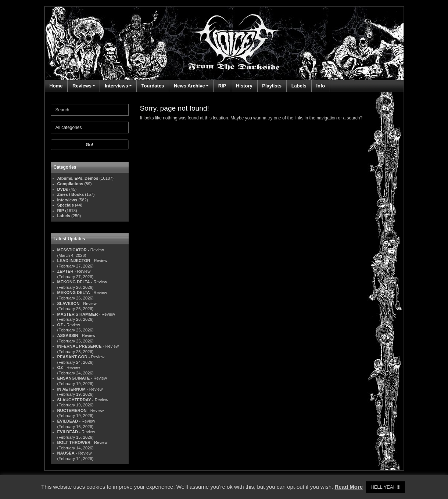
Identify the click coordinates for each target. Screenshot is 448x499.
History (244, 86)
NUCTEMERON (72, 410)
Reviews (82, 86)
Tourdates (153, 86)
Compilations (70, 184)
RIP (222, 86)
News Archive (189, 86)
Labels (299, 86)
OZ (60, 325)
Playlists (272, 86)
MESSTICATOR (72, 250)
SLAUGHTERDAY (74, 400)
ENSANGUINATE (74, 378)
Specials (66, 205)
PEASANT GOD (72, 357)
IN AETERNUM (71, 389)
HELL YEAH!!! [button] (386, 487)
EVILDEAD (68, 421)
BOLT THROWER (74, 442)
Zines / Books (71, 194)
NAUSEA (66, 453)
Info (320, 86)
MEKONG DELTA (74, 282)
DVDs (63, 189)
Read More (349, 487)
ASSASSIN (68, 335)
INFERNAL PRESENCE (80, 346)
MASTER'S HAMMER (78, 314)
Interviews (117, 86)
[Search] (90, 110)
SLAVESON (69, 304)
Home (56, 86)
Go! (89, 145)
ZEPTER (65, 271)
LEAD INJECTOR (74, 261)
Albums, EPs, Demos (78, 178)
